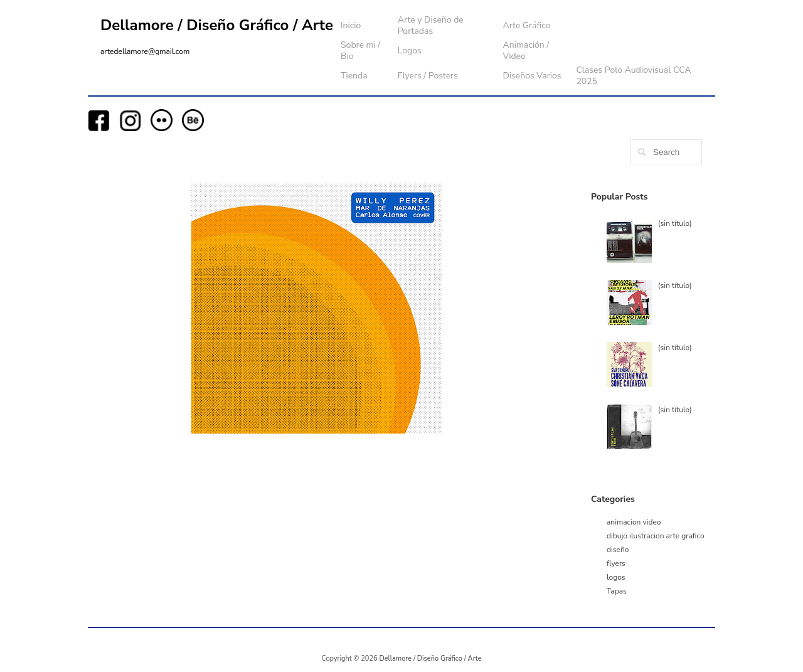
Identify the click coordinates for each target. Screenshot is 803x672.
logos (616, 577)
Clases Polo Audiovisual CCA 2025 (633, 76)
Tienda (354, 76)
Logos (410, 51)
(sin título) (675, 223)
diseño (618, 550)
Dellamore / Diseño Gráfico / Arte (217, 25)
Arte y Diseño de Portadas (431, 25)
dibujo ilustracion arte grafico (656, 536)
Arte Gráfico (526, 25)
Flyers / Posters (428, 76)
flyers (616, 563)
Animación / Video (526, 51)
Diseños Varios (532, 76)
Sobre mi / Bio (360, 51)
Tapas (617, 591)
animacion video (634, 522)
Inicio (351, 25)
